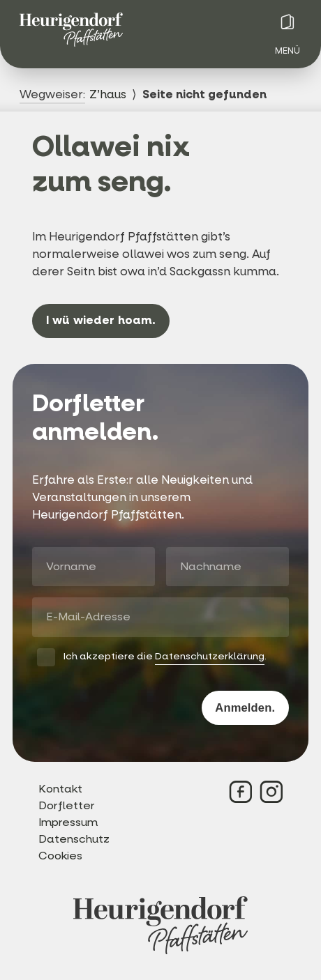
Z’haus (108, 95)
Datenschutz (74, 839)
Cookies (60, 856)
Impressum (68, 822)
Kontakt (60, 789)
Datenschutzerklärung (210, 656)
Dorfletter (67, 805)
